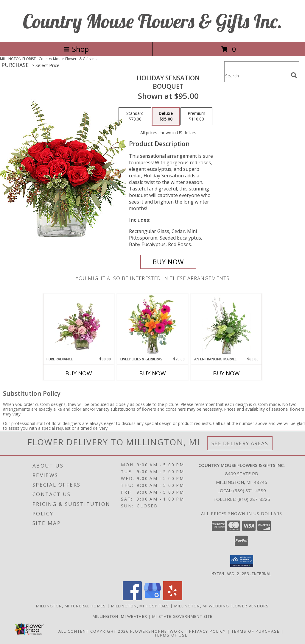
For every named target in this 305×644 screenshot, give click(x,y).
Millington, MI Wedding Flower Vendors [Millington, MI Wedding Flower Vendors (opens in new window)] (222, 606)
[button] (242, 561)
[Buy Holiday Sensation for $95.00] (168, 262)
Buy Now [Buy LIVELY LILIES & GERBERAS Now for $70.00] (152, 373)
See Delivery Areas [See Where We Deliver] (240, 443)
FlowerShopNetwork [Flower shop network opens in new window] (157, 631)
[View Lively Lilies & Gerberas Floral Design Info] (153, 325)
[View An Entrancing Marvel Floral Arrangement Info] (227, 325)
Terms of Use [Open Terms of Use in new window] (171, 635)
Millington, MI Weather (120, 616)
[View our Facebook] (132, 598)
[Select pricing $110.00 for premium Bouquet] (196, 116)
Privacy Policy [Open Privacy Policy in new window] (207, 631)
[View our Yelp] (173, 598)
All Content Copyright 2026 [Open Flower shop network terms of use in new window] (94, 631)
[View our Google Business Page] (152, 598)
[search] (294, 75)
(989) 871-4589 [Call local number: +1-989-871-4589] (250, 490)
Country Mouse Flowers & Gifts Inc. (153, 21)
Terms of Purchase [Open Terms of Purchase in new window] (256, 631)
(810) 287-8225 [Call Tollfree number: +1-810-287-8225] (254, 499)
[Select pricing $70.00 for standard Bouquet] (135, 116)
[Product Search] (256, 75)
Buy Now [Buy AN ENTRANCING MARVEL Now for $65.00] (226, 373)
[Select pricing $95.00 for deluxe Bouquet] (166, 116)
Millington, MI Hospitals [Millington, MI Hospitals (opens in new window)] (140, 606)
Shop (76, 49)
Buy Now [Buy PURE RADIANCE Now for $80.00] (79, 373)
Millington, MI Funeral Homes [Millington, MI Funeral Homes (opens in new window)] (71, 606)
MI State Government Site (182, 616)
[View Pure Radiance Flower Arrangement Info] (79, 325)
